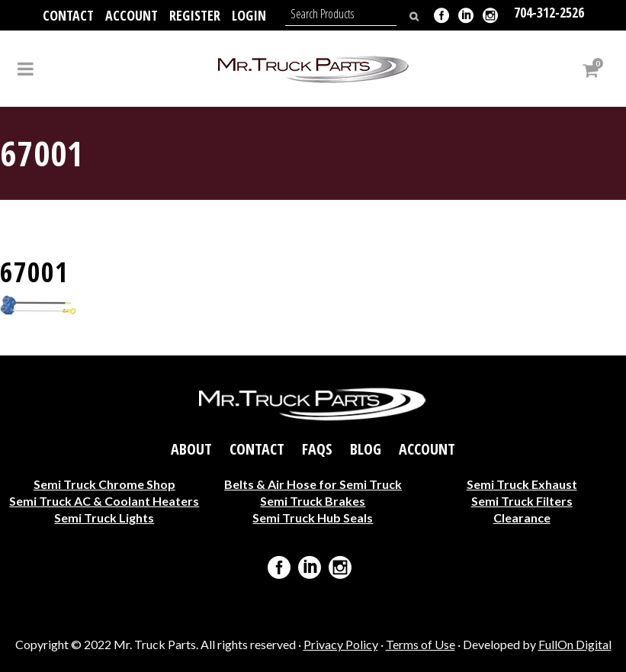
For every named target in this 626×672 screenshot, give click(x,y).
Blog (366, 449)
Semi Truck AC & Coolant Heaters (104, 501)
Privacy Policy (341, 644)
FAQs (317, 449)
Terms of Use (421, 644)
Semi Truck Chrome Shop (104, 484)
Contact (68, 15)
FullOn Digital (575, 644)
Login (249, 15)
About (191, 449)
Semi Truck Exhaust (522, 484)
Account (132, 15)
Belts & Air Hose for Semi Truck (313, 484)
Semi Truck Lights (104, 518)
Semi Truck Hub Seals (313, 518)
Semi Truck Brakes (313, 501)
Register (195, 15)
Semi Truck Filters (522, 501)
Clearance (522, 518)
